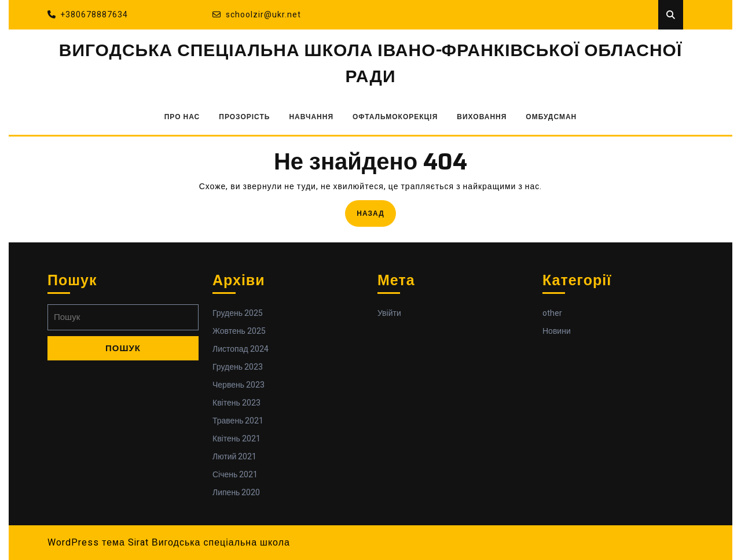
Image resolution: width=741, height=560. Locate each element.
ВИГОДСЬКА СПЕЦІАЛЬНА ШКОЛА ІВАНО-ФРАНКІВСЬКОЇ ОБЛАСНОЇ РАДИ (370, 64)
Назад (376, 213)
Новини (557, 331)
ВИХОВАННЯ (482, 117)
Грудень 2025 (238, 313)
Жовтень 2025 (239, 331)
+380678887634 (88, 15)
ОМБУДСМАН (551, 117)
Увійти (389, 313)
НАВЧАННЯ (311, 117)
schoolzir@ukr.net (257, 15)
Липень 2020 (236, 493)
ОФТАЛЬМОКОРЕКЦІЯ (395, 117)
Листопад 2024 (241, 349)
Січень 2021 (235, 475)
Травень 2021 (238, 421)
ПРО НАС (182, 117)
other (552, 313)
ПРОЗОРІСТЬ (244, 117)
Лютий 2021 (234, 457)
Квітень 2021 (236, 439)
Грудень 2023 (238, 367)
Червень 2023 (239, 385)
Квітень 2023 (236, 403)
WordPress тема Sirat (98, 543)
